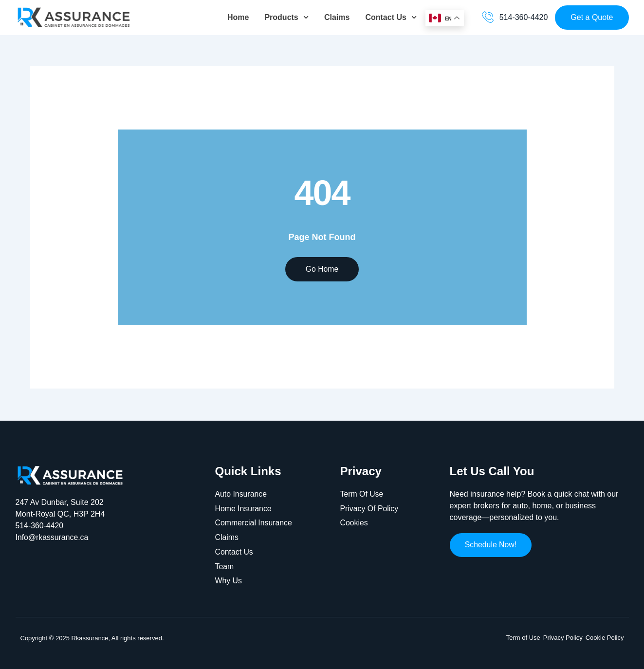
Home (238, 17)
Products (286, 17)
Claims (337, 17)
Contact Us (391, 17)
